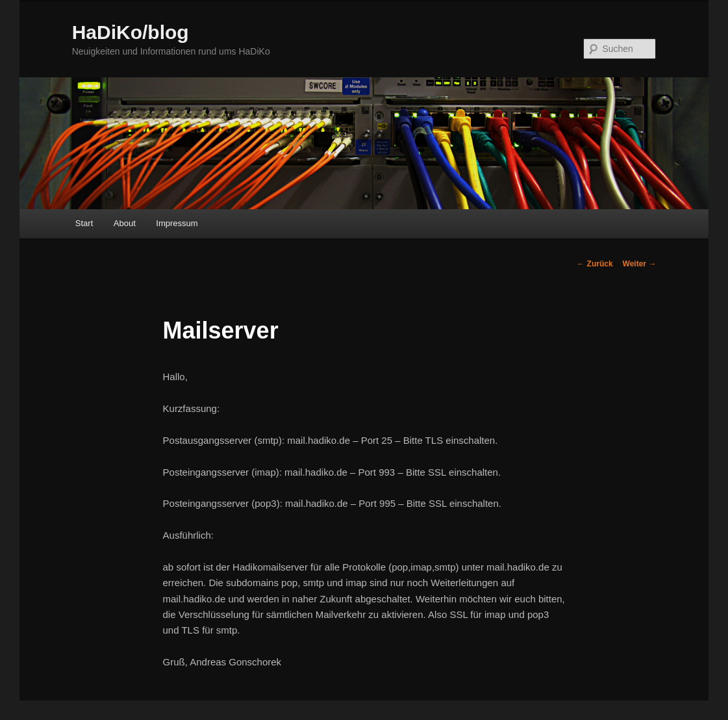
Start (84, 223)
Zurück (595, 264)
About (125, 223)
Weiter (640, 264)
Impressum (177, 223)
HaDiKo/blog (131, 32)
